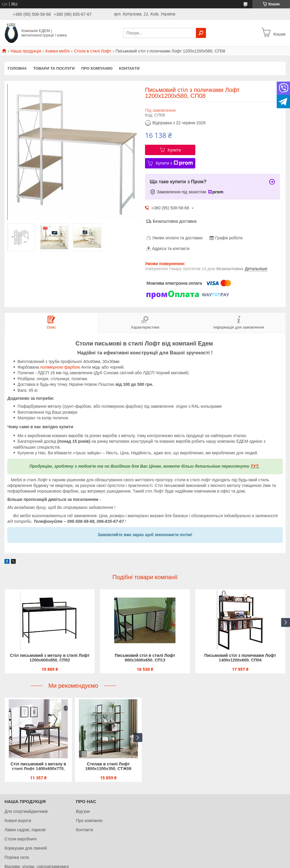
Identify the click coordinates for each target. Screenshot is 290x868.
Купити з (174, 163)
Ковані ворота (18, 821)
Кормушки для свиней (26, 848)
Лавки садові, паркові (25, 830)
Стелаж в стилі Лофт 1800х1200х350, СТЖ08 (108, 766)
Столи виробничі (21, 839)
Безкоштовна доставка (175, 221)
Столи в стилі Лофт (93, 51)
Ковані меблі (58, 51)
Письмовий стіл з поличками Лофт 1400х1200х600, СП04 (240, 658)
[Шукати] (201, 33)
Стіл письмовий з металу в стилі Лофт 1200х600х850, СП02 (50, 658)
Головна (17, 68)
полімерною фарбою (60, 367)
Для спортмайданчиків (26, 811)
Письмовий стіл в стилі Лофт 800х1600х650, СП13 (145, 658)
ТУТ (254, 466)
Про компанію (97, 68)
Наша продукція (26, 51)
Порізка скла (17, 857)
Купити (174, 150)
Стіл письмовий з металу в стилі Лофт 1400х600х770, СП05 (38, 767)
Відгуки (83, 811)
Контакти (129, 68)
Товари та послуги (54, 68)
